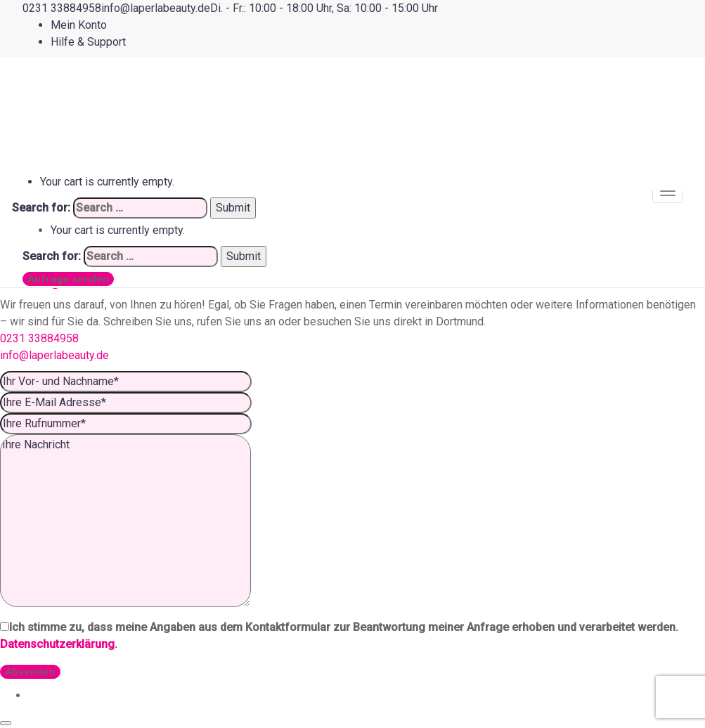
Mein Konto (79, 25)
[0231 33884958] (62, 8)
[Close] (6, 723)
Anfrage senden (68, 279)
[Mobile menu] (668, 191)
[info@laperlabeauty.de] (156, 8)
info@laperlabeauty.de (54, 355)
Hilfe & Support (88, 42)
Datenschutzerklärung (57, 644)
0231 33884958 (39, 338)
